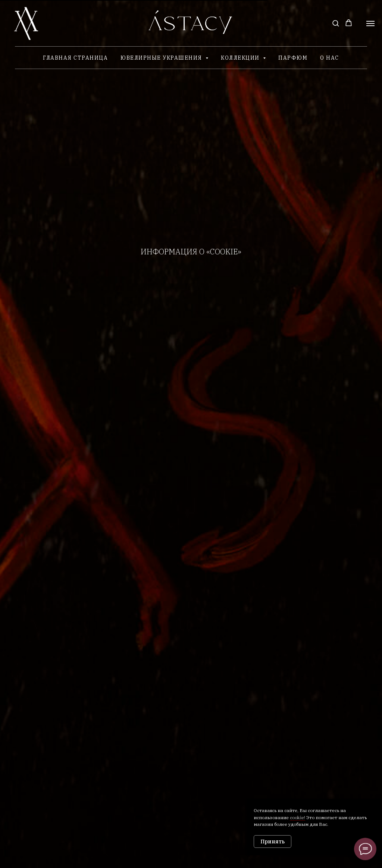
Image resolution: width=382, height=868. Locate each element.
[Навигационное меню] (370, 23)
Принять (273, 842)
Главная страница (75, 58)
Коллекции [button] (241, 58)
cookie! (298, 817)
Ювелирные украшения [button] (162, 58)
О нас (330, 58)
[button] (336, 23)
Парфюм (293, 58)
